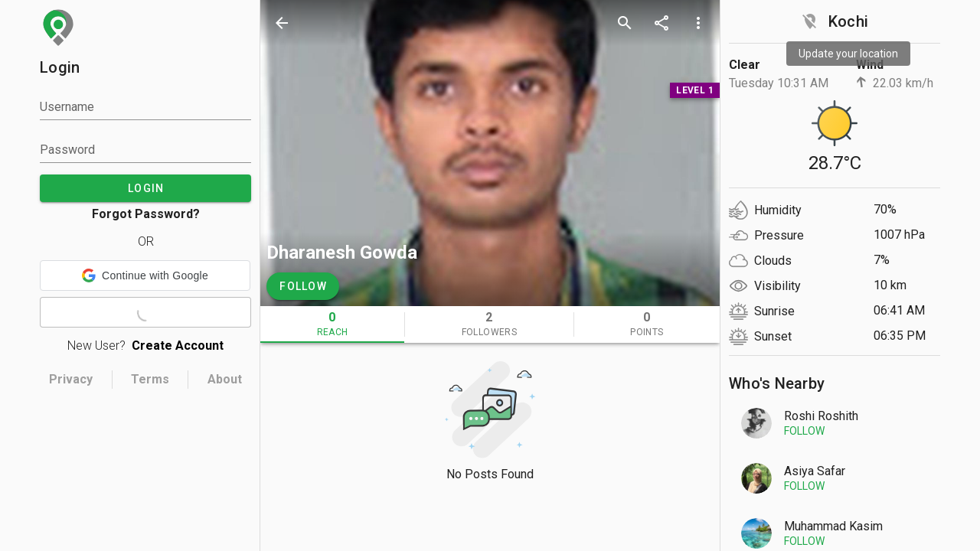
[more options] (698, 23)
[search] (625, 23)
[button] (145, 275)
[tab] (332, 324)
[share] (661, 23)
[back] (282, 23)
